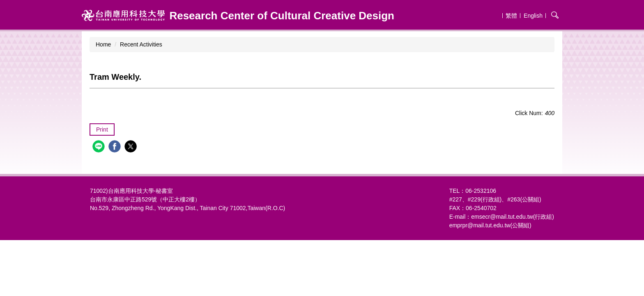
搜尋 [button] (555, 15)
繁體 (511, 16)
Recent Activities (141, 44)
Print (102, 129)
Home (103, 44)
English (533, 16)
